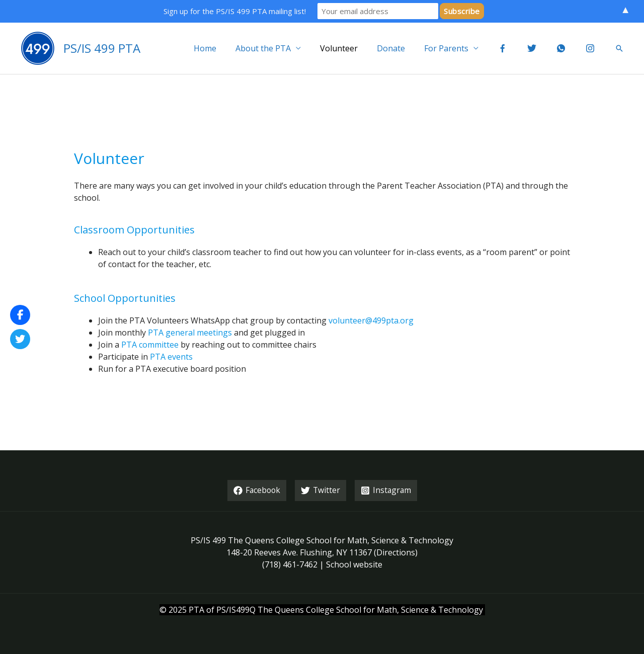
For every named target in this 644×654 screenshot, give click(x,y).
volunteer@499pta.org (371, 320)
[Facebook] (256, 490)
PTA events (171, 357)
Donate (408, 48)
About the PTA (286, 48)
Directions (396, 552)
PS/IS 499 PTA (102, 48)
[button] (619, 48)
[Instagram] (387, 490)
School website (354, 564)
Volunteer (358, 48)
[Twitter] (321, 490)
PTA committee (150, 345)
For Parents (460, 48)
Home (231, 48)
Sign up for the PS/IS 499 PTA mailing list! (235, 11)
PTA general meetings (190, 333)
